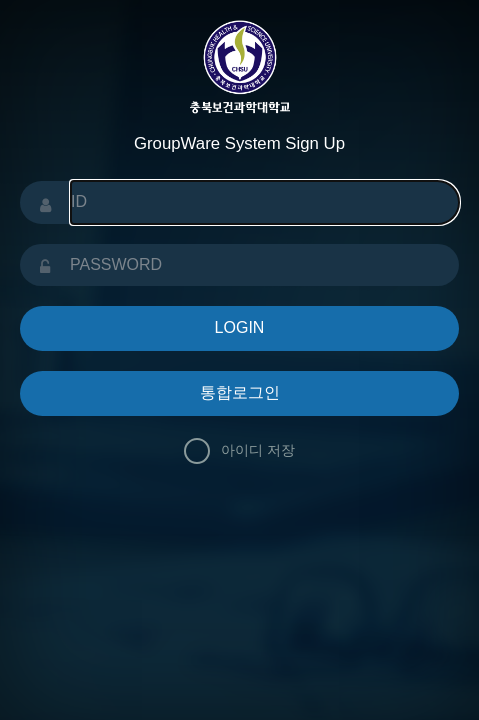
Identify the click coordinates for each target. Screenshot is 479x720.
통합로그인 (240, 392)
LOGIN (240, 327)
